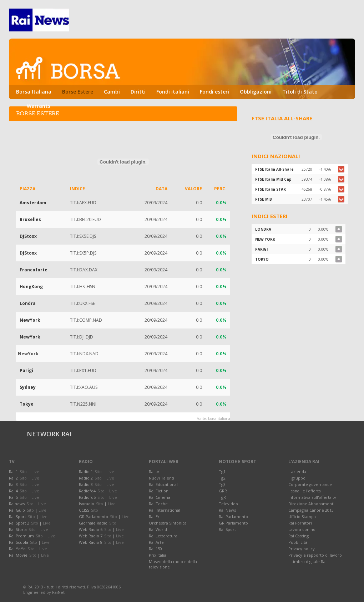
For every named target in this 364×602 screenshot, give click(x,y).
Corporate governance (310, 484)
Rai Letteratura (163, 536)
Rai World (158, 529)
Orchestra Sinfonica (168, 523)
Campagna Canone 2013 (311, 510)
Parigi (26, 370)
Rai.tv (154, 471)
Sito (23, 471)
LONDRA (263, 229)
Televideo (228, 504)
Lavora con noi (302, 529)
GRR (223, 491)
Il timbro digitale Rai (307, 561)
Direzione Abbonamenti (311, 504)
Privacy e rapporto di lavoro (315, 555)
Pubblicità (298, 542)
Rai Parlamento (233, 516)
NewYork (30, 320)
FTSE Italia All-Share (274, 169)
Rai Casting (299, 536)
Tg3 (222, 484)
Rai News (227, 510)
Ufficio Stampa (302, 516)
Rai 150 (155, 549)
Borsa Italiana (34, 92)
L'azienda (297, 471)
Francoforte (34, 270)
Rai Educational (163, 484)
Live (35, 471)
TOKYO (262, 259)
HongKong (31, 287)
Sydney (28, 387)
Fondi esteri (214, 92)
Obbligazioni (256, 92)
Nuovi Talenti (161, 478)
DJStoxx (28, 236)
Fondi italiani (173, 92)
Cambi (112, 92)
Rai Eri (155, 516)
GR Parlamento (233, 523)
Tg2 (222, 478)
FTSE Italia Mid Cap (273, 179)
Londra (28, 303)
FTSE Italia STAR (271, 189)
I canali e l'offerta (305, 491)
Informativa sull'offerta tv (312, 497)
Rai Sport (227, 529)
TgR (222, 497)
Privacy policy (302, 549)
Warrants (39, 106)
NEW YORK (265, 239)
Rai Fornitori (300, 523)
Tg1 (222, 471)
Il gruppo (297, 478)
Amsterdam (33, 203)
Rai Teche (158, 504)
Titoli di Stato (300, 92)
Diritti (138, 92)
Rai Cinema (160, 497)
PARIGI (261, 249)
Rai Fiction (159, 491)
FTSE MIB (264, 199)
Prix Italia (158, 555)
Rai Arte (156, 542)
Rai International (165, 510)
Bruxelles (30, 219)
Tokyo (27, 404)
